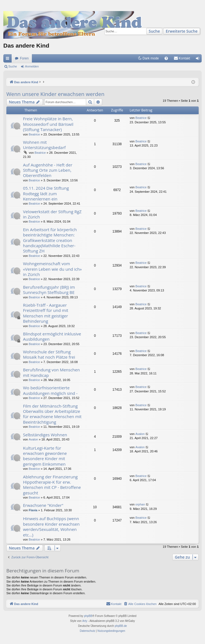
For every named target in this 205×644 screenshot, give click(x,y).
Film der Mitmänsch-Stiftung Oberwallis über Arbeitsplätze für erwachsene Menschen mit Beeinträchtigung (52, 414)
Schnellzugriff (9, 59)
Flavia (33, 510)
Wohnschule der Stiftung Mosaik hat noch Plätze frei (49, 354)
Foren (24, 58)
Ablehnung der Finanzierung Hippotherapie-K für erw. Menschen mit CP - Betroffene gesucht (52, 485)
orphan (140, 504)
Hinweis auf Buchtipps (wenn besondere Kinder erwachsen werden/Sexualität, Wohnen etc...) (51, 526)
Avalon (33, 439)
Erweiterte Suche (182, 31)
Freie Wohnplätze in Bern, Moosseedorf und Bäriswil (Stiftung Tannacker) (48, 124)
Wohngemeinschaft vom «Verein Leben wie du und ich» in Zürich (52, 269)
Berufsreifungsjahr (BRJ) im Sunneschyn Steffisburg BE (49, 290)
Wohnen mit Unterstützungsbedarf (44, 145)
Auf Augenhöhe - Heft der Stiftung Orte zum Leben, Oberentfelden (48, 170)
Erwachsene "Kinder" (43, 505)
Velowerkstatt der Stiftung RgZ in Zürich (52, 214)
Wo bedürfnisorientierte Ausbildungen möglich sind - (50, 390)
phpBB (88, 616)
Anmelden (32, 66)
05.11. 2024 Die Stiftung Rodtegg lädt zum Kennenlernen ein (46, 193)
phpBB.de (121, 626)
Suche (154, 31)
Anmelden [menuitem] (199, 59)
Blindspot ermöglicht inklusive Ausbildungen (52, 336)
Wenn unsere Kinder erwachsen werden (55, 94)
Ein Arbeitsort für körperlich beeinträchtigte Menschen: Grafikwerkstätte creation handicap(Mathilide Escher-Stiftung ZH (50, 240)
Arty (85, 621)
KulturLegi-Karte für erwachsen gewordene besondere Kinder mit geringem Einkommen (45, 456)
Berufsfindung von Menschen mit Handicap (51, 372)
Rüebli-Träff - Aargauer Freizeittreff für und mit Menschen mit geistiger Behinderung (46, 313)
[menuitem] (166, 58)
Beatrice (34, 134)
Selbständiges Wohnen (45, 435)
